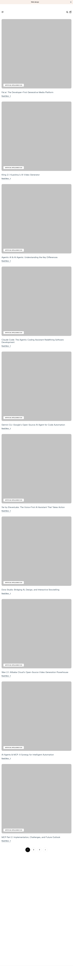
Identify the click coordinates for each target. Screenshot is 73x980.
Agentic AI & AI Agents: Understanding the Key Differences (30, 257)
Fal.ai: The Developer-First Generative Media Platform (27, 92)
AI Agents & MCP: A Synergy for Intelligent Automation (28, 755)
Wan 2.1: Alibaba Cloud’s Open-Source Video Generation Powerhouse (35, 672)
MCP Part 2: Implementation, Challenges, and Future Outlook (31, 837)
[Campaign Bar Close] (71, 2)
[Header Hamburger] (3, 12)
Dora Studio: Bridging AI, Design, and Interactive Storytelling (30, 590)
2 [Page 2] (34, 850)
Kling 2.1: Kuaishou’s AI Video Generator (21, 175)
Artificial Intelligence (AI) (14, 85)
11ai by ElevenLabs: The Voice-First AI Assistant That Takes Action (33, 507)
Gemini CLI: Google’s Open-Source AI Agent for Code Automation (33, 425)
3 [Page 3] (39, 850)
